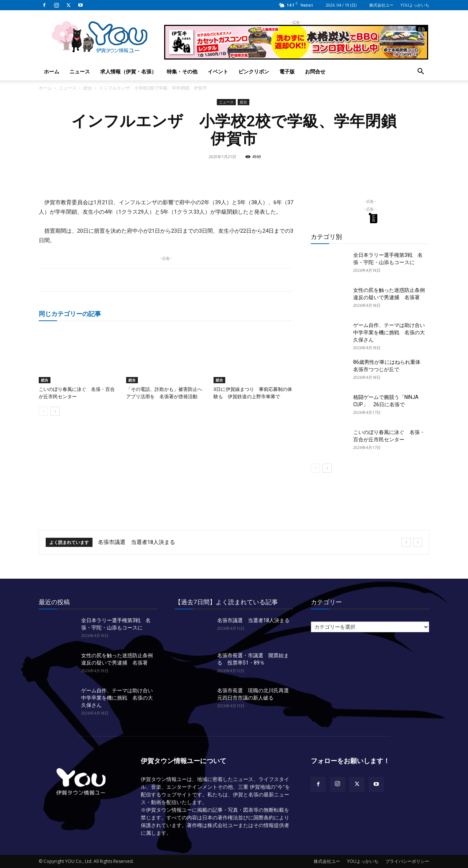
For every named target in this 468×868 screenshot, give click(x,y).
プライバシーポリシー (407, 861)
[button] (420, 72)
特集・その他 (182, 71)
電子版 (287, 71)
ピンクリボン (254, 71)
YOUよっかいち (415, 5)
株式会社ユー (381, 5)
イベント (218, 71)
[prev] (406, 542)
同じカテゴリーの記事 (70, 314)
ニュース (80, 71)
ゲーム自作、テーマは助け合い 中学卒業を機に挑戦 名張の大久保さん (392, 332)
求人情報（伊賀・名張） (128, 71)
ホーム (52, 71)
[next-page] (55, 411)
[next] (418, 542)
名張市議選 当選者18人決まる (137, 542)
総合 (88, 88)
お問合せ (315, 71)
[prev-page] (43, 411)
